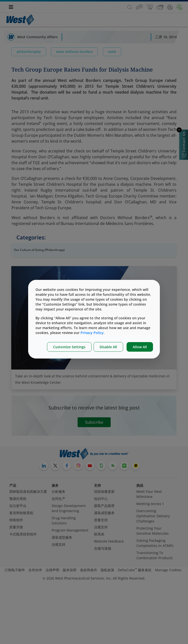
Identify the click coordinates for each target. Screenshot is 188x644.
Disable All (108, 347)
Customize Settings (69, 347)
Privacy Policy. (93, 333)
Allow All (140, 347)
